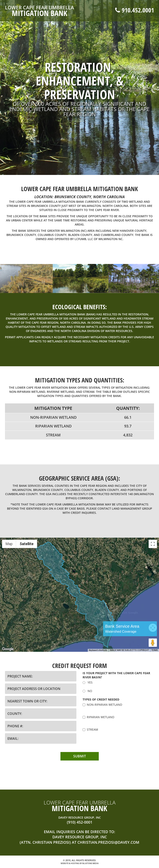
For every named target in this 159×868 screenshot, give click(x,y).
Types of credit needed (101, 699)
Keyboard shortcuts (98, 650)
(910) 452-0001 (80, 822)
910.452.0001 (135, 10)
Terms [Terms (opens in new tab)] (155, 650)
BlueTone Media (90, 863)
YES (88, 682)
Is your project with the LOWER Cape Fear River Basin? (116, 675)
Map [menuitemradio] (9, 544)
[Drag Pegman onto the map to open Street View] (153, 643)
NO (87, 691)
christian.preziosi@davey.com (108, 842)
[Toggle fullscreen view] (153, 544)
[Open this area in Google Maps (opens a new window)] (8, 649)
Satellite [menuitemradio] (27, 544)
